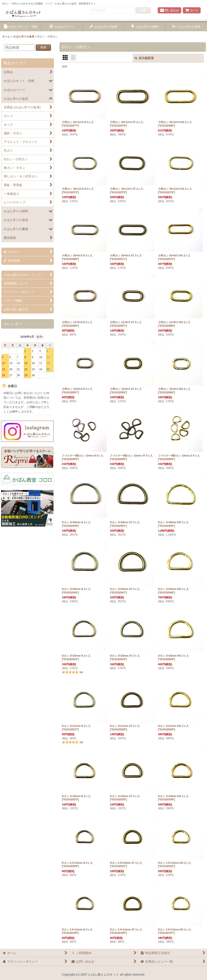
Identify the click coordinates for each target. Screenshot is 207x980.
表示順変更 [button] (144, 58)
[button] (21, 27)
